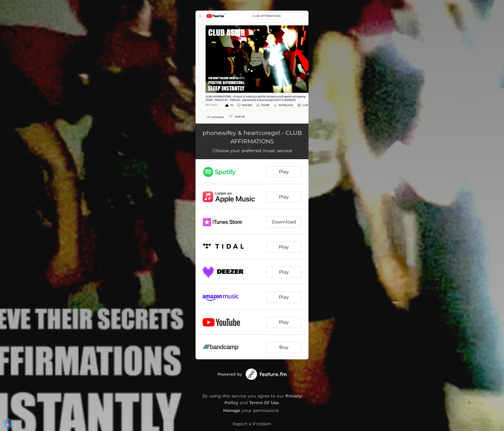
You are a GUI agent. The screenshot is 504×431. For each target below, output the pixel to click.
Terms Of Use (264, 403)
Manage (232, 410)
